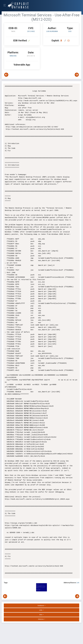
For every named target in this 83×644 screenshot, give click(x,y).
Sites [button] (41, 615)
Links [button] (41, 610)
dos (70, 31)
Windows (13, 56)
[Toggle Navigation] (5, 5)
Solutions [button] (41, 619)
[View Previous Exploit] (6, 75)
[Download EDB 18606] (62, 41)
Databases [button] (41, 606)
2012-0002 (31, 31)
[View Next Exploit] (77, 75)
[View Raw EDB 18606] (69, 41)
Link (78, 583)
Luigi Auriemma (52, 31)
